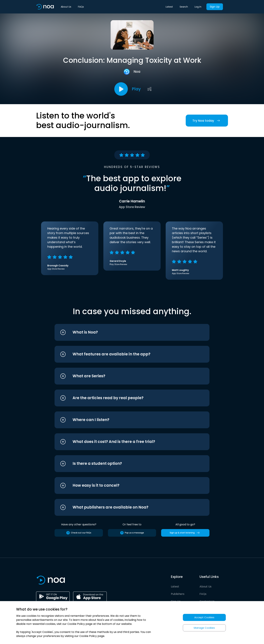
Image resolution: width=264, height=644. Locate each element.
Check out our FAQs (79, 533)
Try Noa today (207, 121)
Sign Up (215, 7)
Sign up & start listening (185, 533)
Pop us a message (132, 533)
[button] (126, 332)
